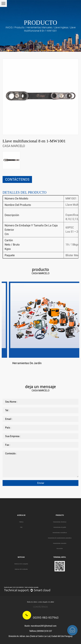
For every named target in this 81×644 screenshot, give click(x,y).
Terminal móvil (60, 557)
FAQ (21, 527)
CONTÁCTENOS (17, 179)
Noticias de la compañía (21, 564)
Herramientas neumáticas (60, 533)
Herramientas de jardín (60, 527)
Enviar (40, 483)
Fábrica (21, 522)
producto (19, 27)
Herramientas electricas (60, 522)
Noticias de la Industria (21, 569)
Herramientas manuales (39, 27)
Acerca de (21, 515)
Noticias (21, 557)
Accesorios (60, 549)
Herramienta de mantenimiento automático (60, 538)
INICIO (9, 27)
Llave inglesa (61, 27)
